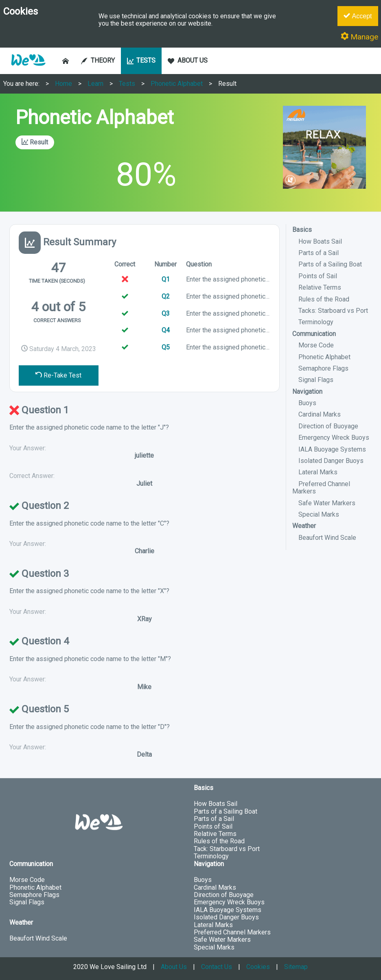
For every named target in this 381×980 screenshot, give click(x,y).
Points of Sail (318, 276)
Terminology (316, 322)
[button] (28, 70)
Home (63, 84)
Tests (127, 84)
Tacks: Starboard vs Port (333, 311)
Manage (359, 37)
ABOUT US (188, 60)
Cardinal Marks (320, 414)
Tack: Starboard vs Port (227, 849)
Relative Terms (320, 287)
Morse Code (316, 345)
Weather (304, 526)
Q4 (166, 330)
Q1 (166, 279)
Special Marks (319, 514)
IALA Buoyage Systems (332, 449)
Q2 (166, 296)
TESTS (141, 60)
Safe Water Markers (327, 503)
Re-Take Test (58, 375)
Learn (95, 84)
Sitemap (296, 967)
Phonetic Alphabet (177, 84)
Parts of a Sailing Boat (330, 264)
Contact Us (217, 967)
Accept (358, 16)
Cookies (258, 967)
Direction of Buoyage (328, 426)
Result (227, 84)
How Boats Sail (320, 241)
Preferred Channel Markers (321, 488)
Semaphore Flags (323, 368)
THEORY (98, 60)
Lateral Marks (318, 472)
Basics (302, 230)
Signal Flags (316, 380)
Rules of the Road (324, 299)
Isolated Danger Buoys (331, 461)
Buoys (307, 403)
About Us (174, 967)
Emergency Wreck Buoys (334, 438)
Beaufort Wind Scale (327, 538)
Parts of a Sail (319, 253)
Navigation (307, 392)
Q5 (166, 347)
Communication (314, 334)
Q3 (166, 313)
